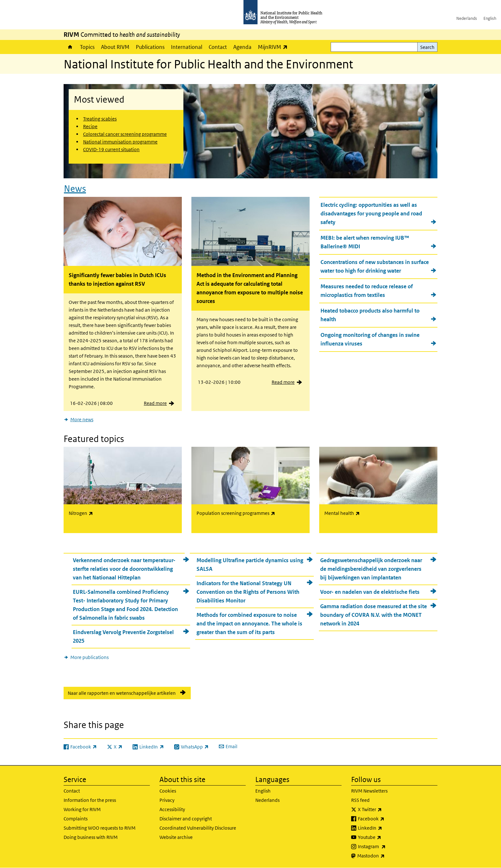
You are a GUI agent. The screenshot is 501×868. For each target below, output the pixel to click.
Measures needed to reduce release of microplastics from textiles (367, 291)
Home (70, 47)
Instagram (389, 847)
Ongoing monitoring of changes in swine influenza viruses (370, 339)
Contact (218, 47)
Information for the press (90, 800)
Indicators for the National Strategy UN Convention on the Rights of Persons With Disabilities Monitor (248, 592)
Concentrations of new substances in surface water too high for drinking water (375, 266)
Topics (87, 47)
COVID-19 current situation (111, 149)
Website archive (176, 837)
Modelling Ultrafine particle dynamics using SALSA (250, 565)
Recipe (90, 126)
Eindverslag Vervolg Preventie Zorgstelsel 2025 (123, 636)
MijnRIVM (274, 47)
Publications (150, 47)
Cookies (168, 791)
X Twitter (387, 810)
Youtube (386, 837)
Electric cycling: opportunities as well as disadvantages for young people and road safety (371, 213)
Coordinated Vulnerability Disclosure (198, 828)
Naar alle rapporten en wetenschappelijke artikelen (122, 693)
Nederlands (467, 18)
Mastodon (388, 856)
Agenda (242, 47)
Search (427, 47)
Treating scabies (100, 119)
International (187, 47)
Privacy (167, 800)
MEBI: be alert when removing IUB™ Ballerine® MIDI (365, 242)
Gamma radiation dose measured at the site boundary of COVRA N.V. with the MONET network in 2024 (374, 615)
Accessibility (172, 809)
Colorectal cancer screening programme (125, 134)
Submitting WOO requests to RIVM (100, 828)
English (490, 18)
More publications (89, 657)
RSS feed (360, 800)
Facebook (388, 819)
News (75, 189)
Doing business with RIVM (91, 837)
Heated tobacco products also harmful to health (370, 315)
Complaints (76, 819)
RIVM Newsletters (369, 791)
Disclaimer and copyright (186, 819)
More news (82, 419)
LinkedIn (387, 828)
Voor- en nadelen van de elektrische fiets (370, 592)
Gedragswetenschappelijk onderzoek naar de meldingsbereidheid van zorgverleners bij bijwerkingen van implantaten (371, 569)
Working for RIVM (82, 809)
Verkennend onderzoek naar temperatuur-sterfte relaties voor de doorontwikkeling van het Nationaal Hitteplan (124, 569)
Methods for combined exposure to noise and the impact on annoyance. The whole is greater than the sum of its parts (249, 624)
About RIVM (115, 47)
